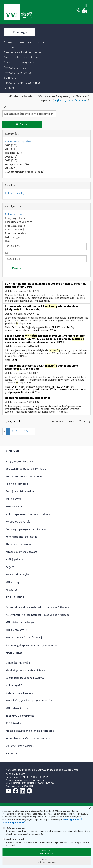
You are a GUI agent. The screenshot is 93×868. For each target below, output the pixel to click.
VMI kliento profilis (17, 630)
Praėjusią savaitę (15, 226)
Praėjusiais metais (16, 233)
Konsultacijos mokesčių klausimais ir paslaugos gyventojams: (42, 770)
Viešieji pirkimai (17, 164)
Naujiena (13, 153)
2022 (11, 145)
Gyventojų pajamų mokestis (25, 172)
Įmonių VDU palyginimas (20, 716)
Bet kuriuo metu (14, 214)
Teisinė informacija (17, 484)
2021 (11, 149)
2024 (11, 168)
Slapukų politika (71, 820)
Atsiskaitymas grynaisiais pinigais (25, 670)
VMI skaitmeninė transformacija (24, 638)
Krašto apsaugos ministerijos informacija (30, 731)
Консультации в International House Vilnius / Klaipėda (38, 615)
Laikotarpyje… (14, 237)
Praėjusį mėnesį (14, 230)
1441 (27, 431)
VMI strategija (14, 582)
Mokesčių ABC (14, 685)
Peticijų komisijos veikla (20, 491)
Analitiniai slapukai (14, 839)
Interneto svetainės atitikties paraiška (28, 738)
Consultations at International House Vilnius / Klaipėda (38, 607)
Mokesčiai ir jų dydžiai (18, 663)
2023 (11, 160)
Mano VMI (27, 786)
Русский (69, 100)
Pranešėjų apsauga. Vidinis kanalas (26, 529)
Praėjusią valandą (15, 218)
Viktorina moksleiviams (19, 693)
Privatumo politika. (12, 823)
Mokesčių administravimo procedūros (28, 514)
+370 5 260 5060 (15, 774)
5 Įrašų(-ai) (12, 421)
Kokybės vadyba (15, 507)
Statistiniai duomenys (18, 544)
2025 (11, 157)
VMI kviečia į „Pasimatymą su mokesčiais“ (30, 701)
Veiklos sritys (13, 499)
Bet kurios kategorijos (18, 142)
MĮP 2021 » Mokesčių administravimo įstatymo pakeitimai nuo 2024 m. (39, 329)
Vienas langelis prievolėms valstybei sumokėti (32, 645)
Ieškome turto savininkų (20, 746)
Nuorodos (11, 754)
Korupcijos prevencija (18, 522)
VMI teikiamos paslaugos (20, 622)
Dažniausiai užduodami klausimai (25, 678)
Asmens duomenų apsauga (21, 552)
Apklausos (11, 590)
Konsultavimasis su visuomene (24, 476)
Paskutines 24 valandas (19, 222)
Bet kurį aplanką (14, 193)
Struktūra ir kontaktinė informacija (26, 469)
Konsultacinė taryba (17, 575)
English (58, 100)
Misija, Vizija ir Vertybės (19, 461)
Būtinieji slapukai (13, 828)
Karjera (10, 567)
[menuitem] (24, 42)
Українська (82, 100)
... (21, 431)
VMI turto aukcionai (17, 708)
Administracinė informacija (21, 537)
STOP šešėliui (14, 723)
